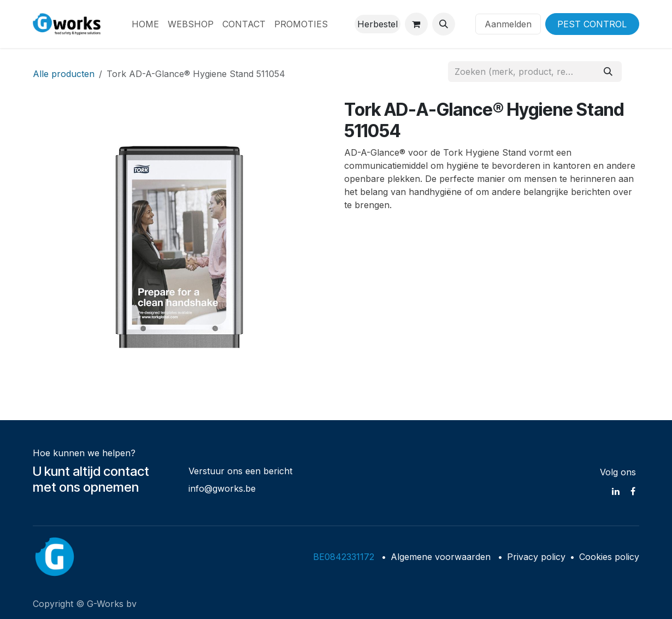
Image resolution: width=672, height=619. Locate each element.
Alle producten (64, 74)
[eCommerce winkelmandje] (416, 24)
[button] (444, 24)
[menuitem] (145, 24)
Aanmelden (508, 24)
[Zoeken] (608, 72)
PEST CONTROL (592, 24)
